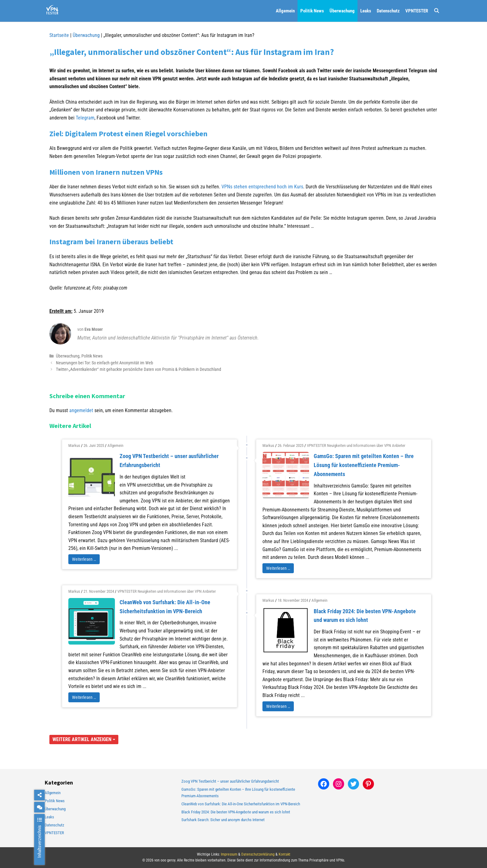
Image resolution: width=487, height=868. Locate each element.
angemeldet (81, 410)
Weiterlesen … (84, 559)
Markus (74, 445)
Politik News (312, 11)
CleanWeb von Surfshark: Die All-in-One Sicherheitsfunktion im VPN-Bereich (241, 804)
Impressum (229, 854)
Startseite (59, 35)
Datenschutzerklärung (258, 854)
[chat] (39, 807)
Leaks (366, 11)
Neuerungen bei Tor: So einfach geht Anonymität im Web (105, 363)
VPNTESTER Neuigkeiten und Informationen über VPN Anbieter (356, 445)
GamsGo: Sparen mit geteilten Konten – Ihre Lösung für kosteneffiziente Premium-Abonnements (364, 465)
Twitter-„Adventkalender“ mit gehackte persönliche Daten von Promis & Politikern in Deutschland (139, 369)
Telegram (85, 118)
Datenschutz (388, 11)
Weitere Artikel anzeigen (84, 739)
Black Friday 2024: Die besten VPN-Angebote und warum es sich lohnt (236, 812)
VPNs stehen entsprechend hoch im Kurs (262, 187)
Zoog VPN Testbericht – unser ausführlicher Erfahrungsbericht (230, 781)
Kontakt (284, 854)
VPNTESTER (417, 11)
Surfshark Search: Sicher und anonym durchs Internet (223, 820)
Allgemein (285, 11)
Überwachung (342, 11)
